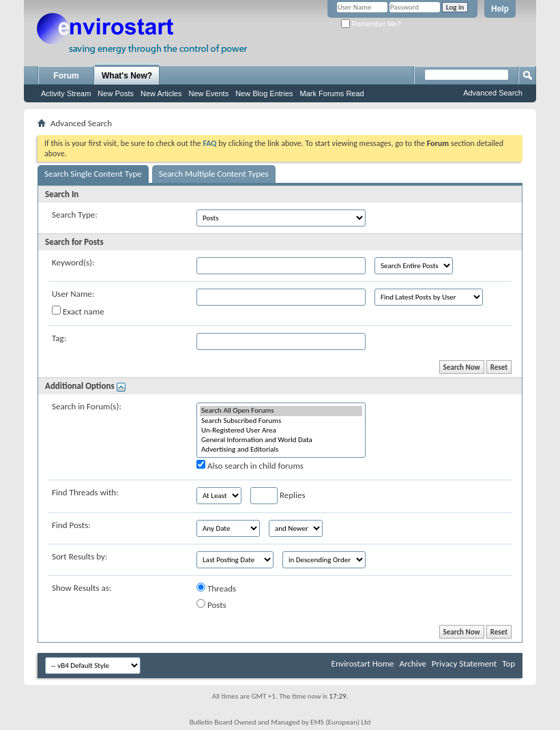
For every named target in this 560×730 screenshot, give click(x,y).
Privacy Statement (464, 663)
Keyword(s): (73, 262)
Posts (211, 604)
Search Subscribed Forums (281, 421)
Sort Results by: (79, 556)
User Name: (73, 294)
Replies (278, 496)
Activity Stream (66, 93)
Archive (412, 663)
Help (500, 9)
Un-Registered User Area (281, 430)
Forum (66, 76)
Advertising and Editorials (281, 450)
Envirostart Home (363, 663)
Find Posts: (71, 525)
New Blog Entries (264, 93)
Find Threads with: (85, 492)
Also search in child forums (250, 465)
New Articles (161, 93)
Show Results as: (82, 588)
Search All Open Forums (281, 411)
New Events (208, 93)
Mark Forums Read (332, 93)
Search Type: (75, 215)
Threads (216, 588)
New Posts (116, 93)
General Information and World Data (281, 440)
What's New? (127, 76)
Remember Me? (371, 24)
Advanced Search (493, 93)
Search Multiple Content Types (214, 174)
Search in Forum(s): (87, 406)
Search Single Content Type (93, 174)
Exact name (78, 311)
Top (509, 663)
